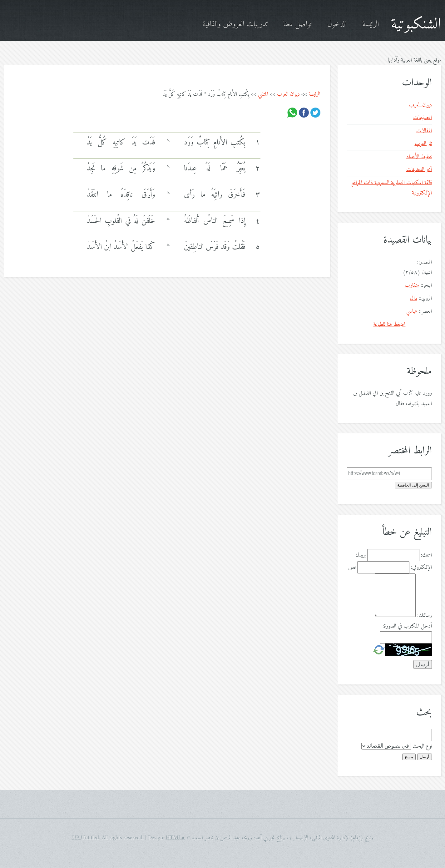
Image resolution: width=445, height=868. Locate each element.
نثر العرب (423, 144)
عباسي (412, 311)
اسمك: (426, 555)
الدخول (337, 25)
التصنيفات (423, 118)
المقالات (424, 131)
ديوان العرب (288, 94)
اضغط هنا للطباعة (389, 324)
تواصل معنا (297, 25)
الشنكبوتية (416, 25)
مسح (409, 757)
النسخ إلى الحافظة (413, 485)
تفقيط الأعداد (419, 157)
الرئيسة (371, 25)
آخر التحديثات (419, 170)
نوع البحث (422, 746)
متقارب (412, 285)
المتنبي (263, 94)
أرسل (425, 757)
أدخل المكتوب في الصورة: (407, 626)
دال (414, 298)
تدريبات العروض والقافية (235, 25)
